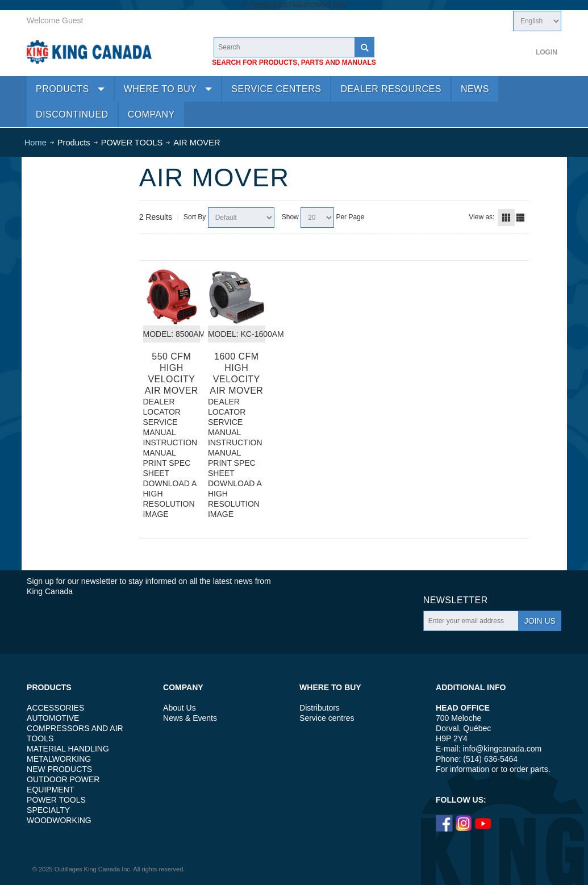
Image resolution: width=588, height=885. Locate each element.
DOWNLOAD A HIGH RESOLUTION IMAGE (170, 499)
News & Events (190, 718)
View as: (481, 217)
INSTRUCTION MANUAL (170, 448)
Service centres (327, 718)
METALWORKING (59, 759)
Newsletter (456, 600)
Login (547, 52)
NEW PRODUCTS (59, 769)
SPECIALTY (48, 810)
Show (290, 217)
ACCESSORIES (55, 708)
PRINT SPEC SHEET (167, 468)
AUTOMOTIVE (53, 718)
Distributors (320, 708)
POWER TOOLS (56, 800)
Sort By (195, 217)
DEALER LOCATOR (162, 407)
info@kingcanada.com (502, 749)
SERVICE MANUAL (160, 427)
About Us (180, 708)
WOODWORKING (59, 820)
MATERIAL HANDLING (68, 749)
